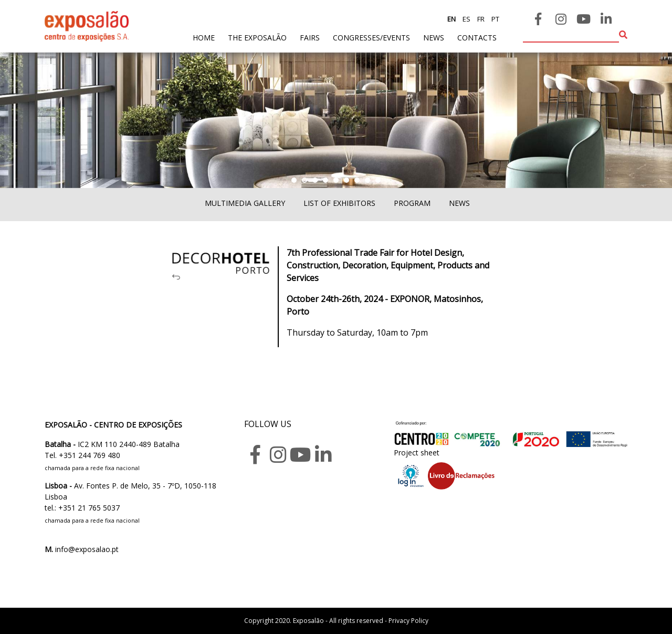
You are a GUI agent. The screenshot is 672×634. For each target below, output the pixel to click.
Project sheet (417, 453)
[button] (294, 180)
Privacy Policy (408, 621)
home (204, 37)
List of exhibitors (339, 203)
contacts (477, 38)
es (466, 19)
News (434, 38)
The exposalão (257, 38)
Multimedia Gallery (245, 203)
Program (412, 203)
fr (480, 19)
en (451, 19)
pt (495, 19)
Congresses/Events (371, 38)
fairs (310, 38)
